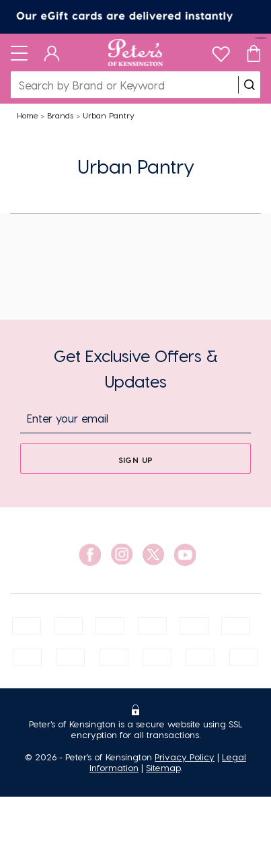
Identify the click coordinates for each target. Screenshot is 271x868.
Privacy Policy (185, 757)
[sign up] (135, 459)
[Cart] (254, 52)
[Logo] (135, 52)
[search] (249, 85)
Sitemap (163, 767)
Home (28, 115)
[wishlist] (221, 51)
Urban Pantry (109, 115)
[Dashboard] (52, 52)
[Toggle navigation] (19, 52)
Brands (60, 115)
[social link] (90, 555)
